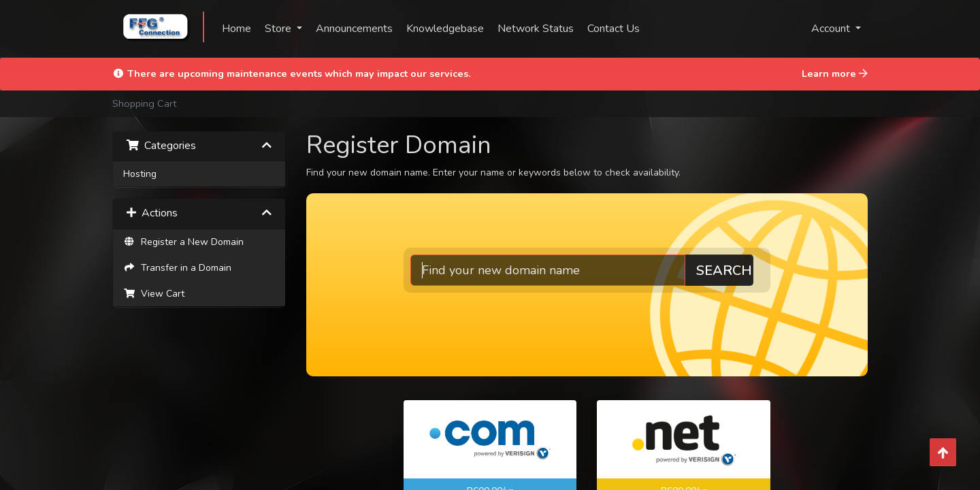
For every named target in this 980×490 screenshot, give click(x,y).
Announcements (354, 29)
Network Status (536, 29)
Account (832, 29)
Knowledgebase (445, 29)
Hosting (140, 174)
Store (279, 29)
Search (735, 271)
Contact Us (614, 29)
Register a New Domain (183, 242)
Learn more (835, 73)
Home (236, 29)
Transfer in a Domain (177, 268)
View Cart (154, 294)
